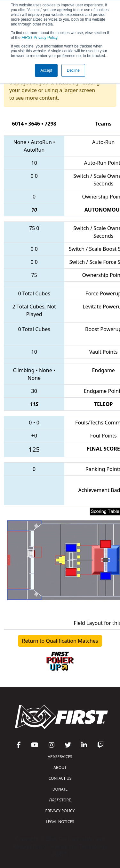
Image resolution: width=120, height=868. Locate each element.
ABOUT (60, 767)
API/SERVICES (60, 757)
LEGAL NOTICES (60, 822)
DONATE (60, 789)
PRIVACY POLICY (60, 811)
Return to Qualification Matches (60, 641)
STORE (60, 800)
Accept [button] (46, 70)
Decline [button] (73, 70)
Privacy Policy (39, 38)
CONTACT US (60, 778)
